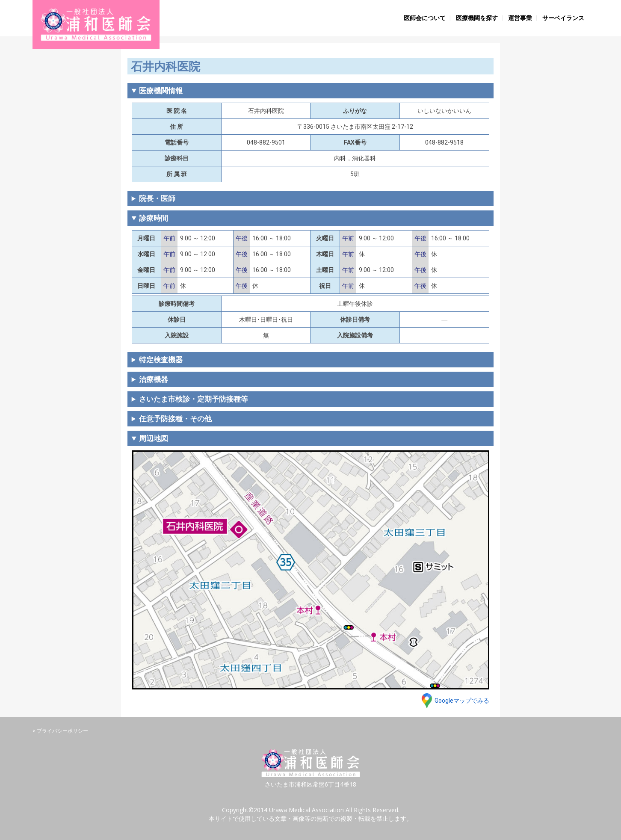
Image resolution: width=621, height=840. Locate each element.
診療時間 (154, 218)
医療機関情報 (161, 91)
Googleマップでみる (462, 701)
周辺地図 (154, 438)
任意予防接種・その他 (175, 419)
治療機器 (154, 379)
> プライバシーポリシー (60, 731)
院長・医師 (157, 198)
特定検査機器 (161, 360)
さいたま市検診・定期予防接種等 (194, 399)
